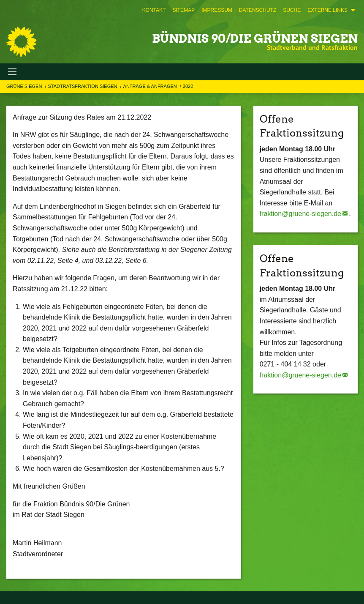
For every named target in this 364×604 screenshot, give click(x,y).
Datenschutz (258, 10)
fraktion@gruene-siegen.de (300, 214)
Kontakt (154, 10)
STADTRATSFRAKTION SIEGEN (83, 86)
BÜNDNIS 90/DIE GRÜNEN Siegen (255, 38)
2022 (188, 86)
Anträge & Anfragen (151, 86)
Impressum (217, 10)
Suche (292, 10)
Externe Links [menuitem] (327, 10)
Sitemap (183, 10)
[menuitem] (154, 10)
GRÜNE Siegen (25, 86)
